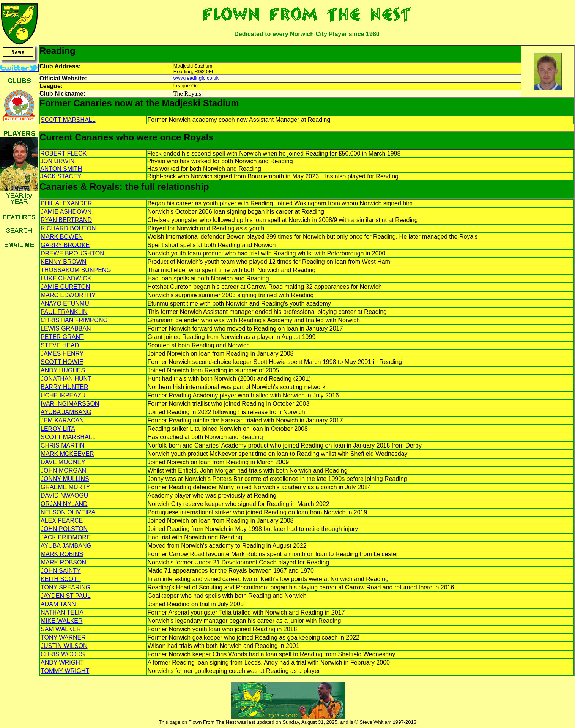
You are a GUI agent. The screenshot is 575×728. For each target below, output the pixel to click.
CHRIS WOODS (63, 654)
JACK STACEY (61, 176)
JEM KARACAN (62, 420)
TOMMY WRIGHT (65, 671)
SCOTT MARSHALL (68, 120)
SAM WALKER (61, 629)
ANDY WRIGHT (62, 663)
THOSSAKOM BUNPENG (76, 270)
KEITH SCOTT (61, 579)
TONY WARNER (63, 637)
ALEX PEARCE (62, 521)
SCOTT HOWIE (62, 362)
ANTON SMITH (61, 169)
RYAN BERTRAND (66, 220)
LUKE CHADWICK (66, 278)
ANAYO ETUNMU (65, 303)
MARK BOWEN (62, 237)
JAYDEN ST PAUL (66, 596)
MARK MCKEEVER (67, 454)
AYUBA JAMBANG (66, 412)
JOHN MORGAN (63, 470)
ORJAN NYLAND (64, 504)
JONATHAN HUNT (66, 379)
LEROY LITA (58, 429)
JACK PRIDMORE (66, 537)
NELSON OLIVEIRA (68, 512)
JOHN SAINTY (61, 571)
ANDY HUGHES (63, 370)
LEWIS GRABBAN (66, 329)
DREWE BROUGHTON (72, 253)
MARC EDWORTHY (68, 295)
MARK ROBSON (63, 562)
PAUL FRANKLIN (64, 312)
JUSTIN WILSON (64, 646)
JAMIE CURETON (65, 287)
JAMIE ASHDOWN (66, 212)
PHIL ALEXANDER (66, 203)
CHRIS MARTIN (62, 445)
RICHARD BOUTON (68, 228)
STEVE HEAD (60, 345)
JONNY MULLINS (65, 479)
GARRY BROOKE (65, 245)
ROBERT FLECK (63, 154)
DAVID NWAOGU (64, 496)
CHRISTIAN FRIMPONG (74, 320)
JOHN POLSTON (64, 529)
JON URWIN (57, 161)
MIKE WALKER (62, 621)
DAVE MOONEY (63, 462)
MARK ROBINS (62, 554)
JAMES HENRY (62, 354)
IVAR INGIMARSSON (70, 404)
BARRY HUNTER (65, 387)
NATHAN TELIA (62, 612)
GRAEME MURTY (65, 487)
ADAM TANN (58, 604)
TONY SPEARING (65, 587)
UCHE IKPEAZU (63, 395)
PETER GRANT (62, 337)
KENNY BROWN (64, 262)
